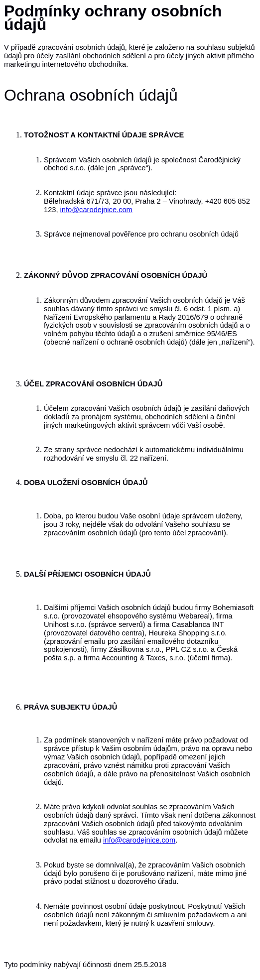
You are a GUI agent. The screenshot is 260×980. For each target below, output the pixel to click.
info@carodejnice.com (96, 210)
